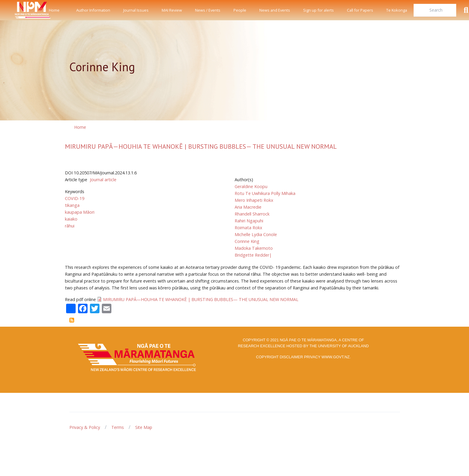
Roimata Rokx (248, 228)
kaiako (71, 219)
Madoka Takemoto (254, 248)
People (240, 10)
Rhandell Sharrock (252, 214)
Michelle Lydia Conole (256, 234)
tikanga (72, 205)
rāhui (70, 226)
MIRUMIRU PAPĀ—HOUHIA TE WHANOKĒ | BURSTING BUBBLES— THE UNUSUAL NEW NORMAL (201, 146)
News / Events (208, 10)
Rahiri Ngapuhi (249, 221)
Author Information (93, 10)
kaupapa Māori (80, 212)
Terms (118, 427)
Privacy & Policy (85, 427)
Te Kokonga (397, 10)
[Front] (18, 10)
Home (54, 10)
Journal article (103, 180)
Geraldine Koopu (251, 186)
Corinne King (247, 241)
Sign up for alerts (318, 10)
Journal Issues (136, 10)
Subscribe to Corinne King (72, 320)
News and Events (275, 10)
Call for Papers (360, 10)
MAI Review (172, 10)
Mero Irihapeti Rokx (254, 200)
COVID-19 (75, 198)
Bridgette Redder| (253, 255)
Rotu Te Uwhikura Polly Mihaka (265, 193)
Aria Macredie (248, 207)
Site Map (144, 427)
